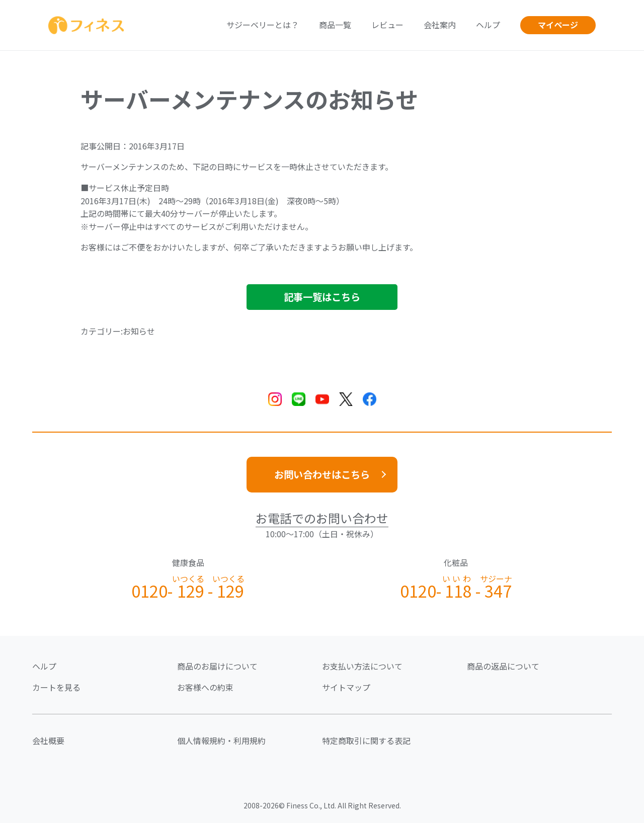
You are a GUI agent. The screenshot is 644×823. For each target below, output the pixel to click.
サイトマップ (346, 687)
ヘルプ (488, 25)
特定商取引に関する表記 (366, 740)
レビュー (387, 25)
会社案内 (440, 25)
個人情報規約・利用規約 (221, 740)
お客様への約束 (205, 687)
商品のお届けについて (217, 666)
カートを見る (56, 687)
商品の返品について (503, 666)
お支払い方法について (362, 666)
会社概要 (48, 740)
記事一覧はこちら (322, 297)
